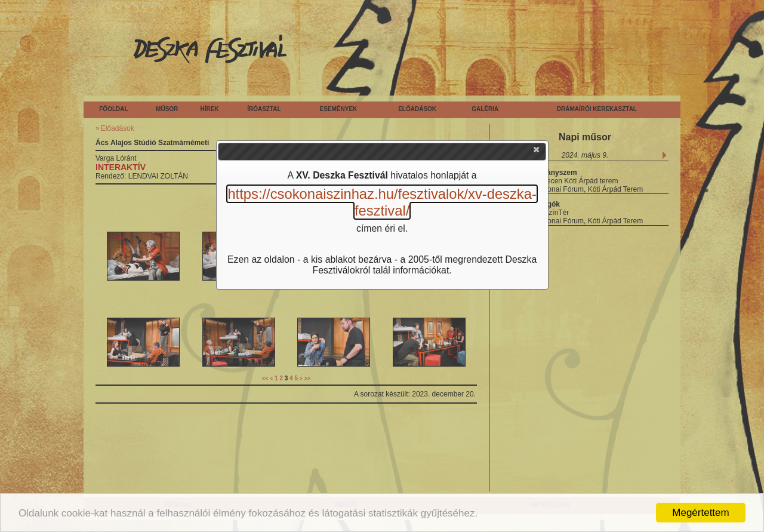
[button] (537, 152)
